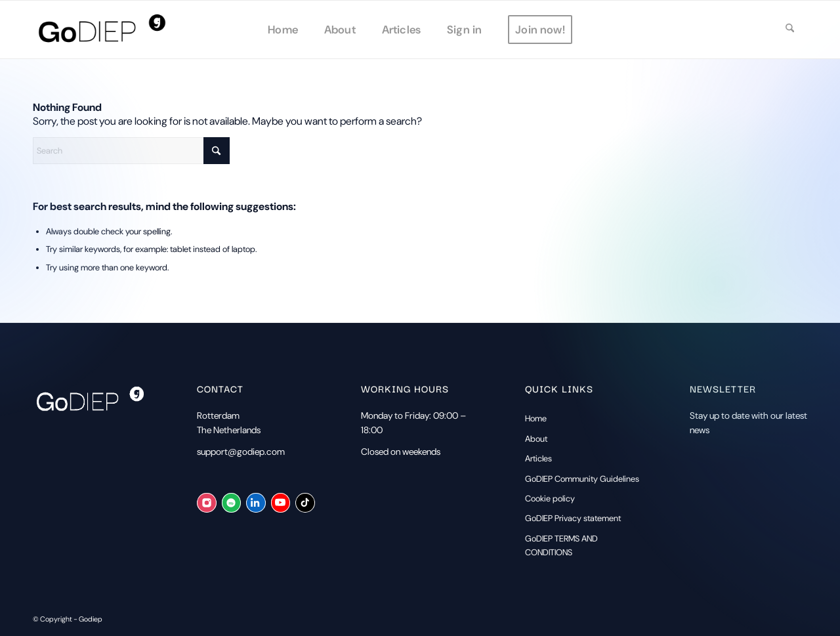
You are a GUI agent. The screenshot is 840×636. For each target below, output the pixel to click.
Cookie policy (550, 498)
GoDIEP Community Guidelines (582, 479)
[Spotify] (231, 503)
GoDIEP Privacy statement (573, 518)
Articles (538, 458)
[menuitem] (283, 30)
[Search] (790, 30)
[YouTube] (281, 503)
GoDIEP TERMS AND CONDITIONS (561, 545)
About (536, 439)
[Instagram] (206, 503)
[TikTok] (305, 503)
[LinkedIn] (256, 503)
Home (536, 418)
